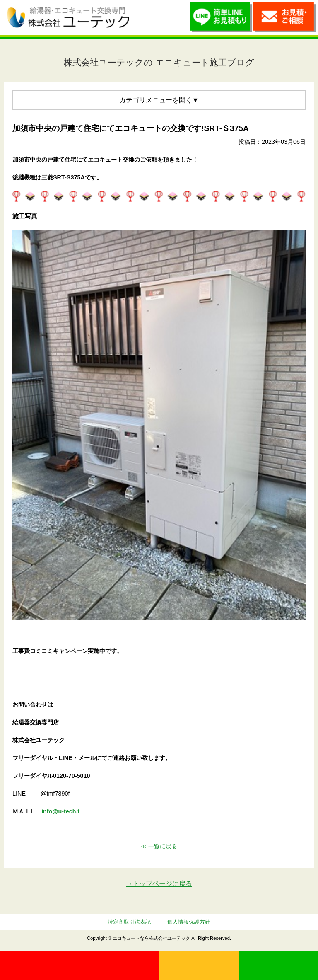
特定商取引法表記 (129, 922)
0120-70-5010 (79, 965)
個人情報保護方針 (189, 922)
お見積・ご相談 (284, 19)
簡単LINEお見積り (221, 19)
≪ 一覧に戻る (159, 846)
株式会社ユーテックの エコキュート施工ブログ (159, 62)
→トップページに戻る (159, 884)
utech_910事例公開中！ (145, 17)
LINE (278, 965)
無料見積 (199, 965)
